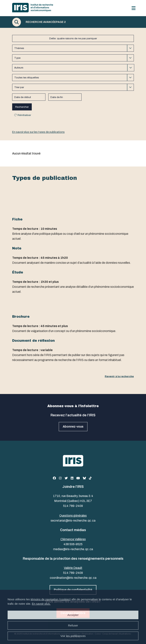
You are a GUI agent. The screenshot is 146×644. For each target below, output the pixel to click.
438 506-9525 (73, 544)
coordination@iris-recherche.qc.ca (73, 578)
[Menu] (134, 8)
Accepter (73, 615)
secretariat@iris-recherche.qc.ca (73, 521)
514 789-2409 (73, 506)
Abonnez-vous (73, 427)
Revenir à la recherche (119, 376)
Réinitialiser (24, 115)
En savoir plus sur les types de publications (38, 132)
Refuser (73, 625)
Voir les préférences (73, 636)
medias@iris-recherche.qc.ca (73, 549)
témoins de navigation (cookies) (51, 599)
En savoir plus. (41, 604)
